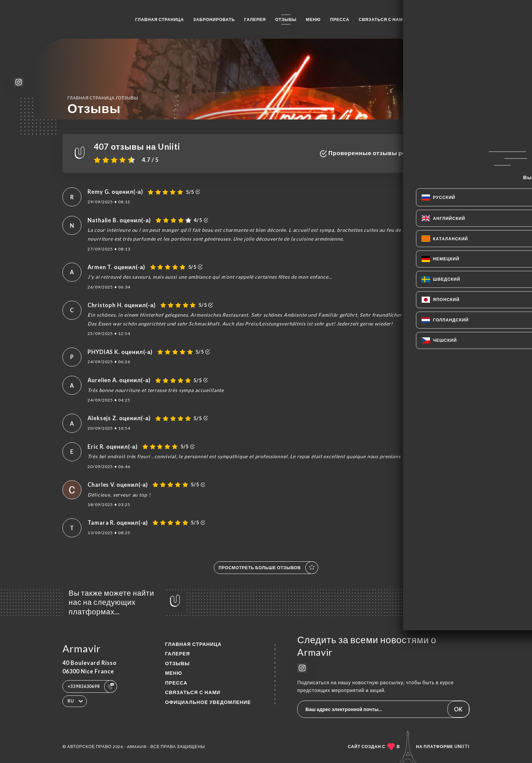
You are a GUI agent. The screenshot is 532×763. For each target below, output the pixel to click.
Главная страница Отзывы (103, 98)
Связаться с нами (382, 20)
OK (458, 709)
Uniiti (462, 747)
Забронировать (214, 20)
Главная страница (159, 20)
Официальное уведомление (208, 702)
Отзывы (286, 20)
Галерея (255, 20)
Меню (313, 20)
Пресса (340, 20)
